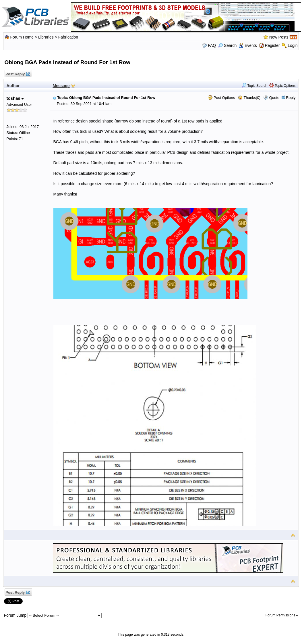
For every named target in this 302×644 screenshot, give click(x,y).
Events (248, 45)
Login (293, 45)
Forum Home (22, 37)
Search (227, 45)
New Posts (279, 37)
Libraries (46, 37)
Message (61, 86)
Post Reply (18, 74)
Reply (291, 98)
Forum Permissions (282, 615)
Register (272, 45)
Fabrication (68, 37)
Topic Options (282, 86)
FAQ (212, 45)
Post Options (221, 98)
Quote (274, 98)
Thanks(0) (249, 98)
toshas (15, 98)
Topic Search (254, 86)
